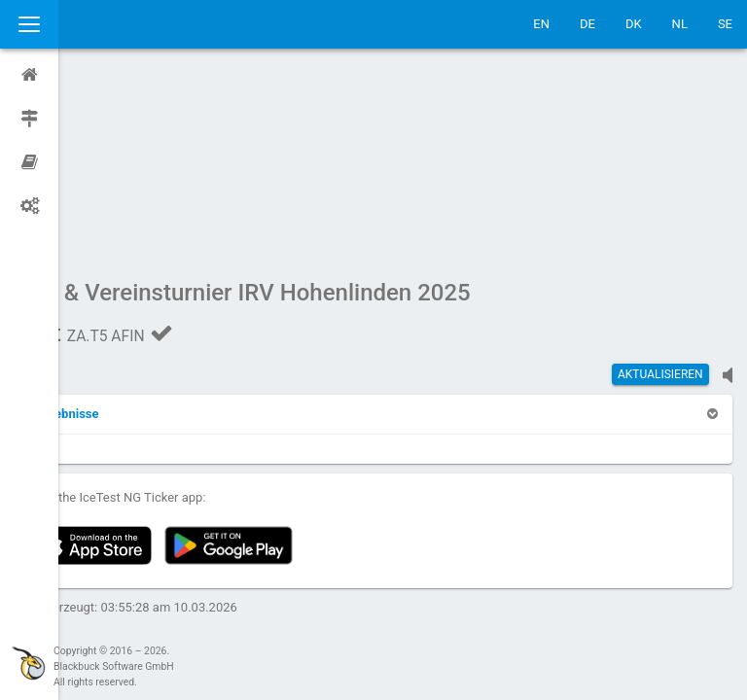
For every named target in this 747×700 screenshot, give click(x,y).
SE (725, 24)
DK (634, 24)
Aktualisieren (660, 190)
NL (680, 24)
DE (587, 24)
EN (541, 24)
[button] (119, 229)
